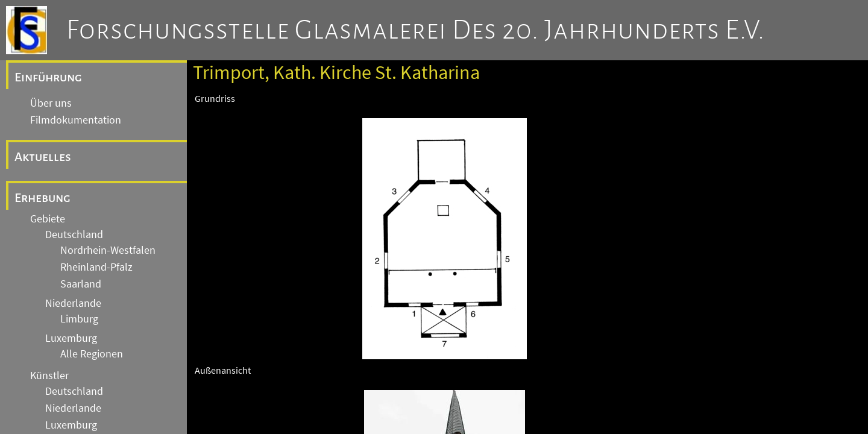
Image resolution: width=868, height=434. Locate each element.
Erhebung (42, 198)
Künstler (49, 376)
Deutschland (74, 234)
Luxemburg (71, 338)
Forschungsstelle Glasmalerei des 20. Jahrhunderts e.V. (416, 30)
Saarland (81, 284)
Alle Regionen (92, 354)
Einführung (48, 77)
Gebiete (48, 219)
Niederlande (73, 303)
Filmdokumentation (76, 120)
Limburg (79, 319)
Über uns (51, 103)
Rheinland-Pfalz (96, 267)
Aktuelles (43, 157)
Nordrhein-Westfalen (108, 250)
